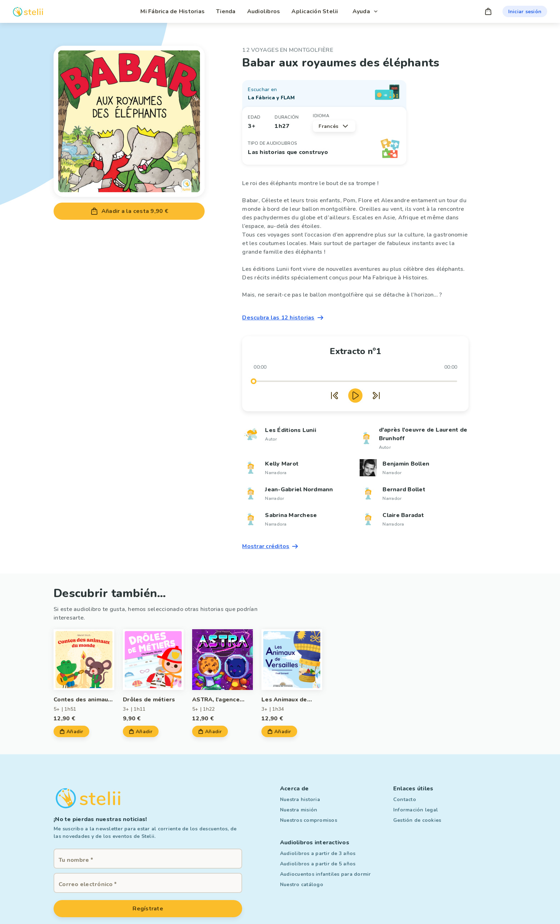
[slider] (254, 381)
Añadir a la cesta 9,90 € (129, 211)
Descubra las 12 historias (283, 318)
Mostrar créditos (271, 546)
